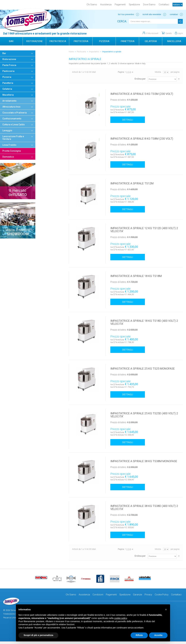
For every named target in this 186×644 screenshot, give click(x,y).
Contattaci (164, 4)
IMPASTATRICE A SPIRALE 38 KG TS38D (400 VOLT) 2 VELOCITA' (144, 507)
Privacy (148, 595)
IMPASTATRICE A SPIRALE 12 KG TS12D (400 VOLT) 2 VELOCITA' (144, 230)
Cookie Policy (162, 595)
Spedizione (134, 4)
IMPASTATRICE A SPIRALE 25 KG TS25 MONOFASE (143, 369)
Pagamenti (120, 4)
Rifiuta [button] (139, 635)
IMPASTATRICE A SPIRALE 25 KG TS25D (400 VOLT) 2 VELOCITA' (144, 415)
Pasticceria (81, 52)
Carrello (169, 33)
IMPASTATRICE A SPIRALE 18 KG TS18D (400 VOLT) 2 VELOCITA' (144, 322)
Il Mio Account (152, 33)
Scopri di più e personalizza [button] (38, 635)
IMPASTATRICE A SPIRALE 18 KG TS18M (136, 276)
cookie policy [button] (121, 618)
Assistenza (106, 4)
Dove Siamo (149, 4)
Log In (180, 33)
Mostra (158, 72)
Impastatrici (94, 52)
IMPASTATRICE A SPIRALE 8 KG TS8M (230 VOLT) (142, 139)
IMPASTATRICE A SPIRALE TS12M (132, 183)
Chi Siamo (92, 4)
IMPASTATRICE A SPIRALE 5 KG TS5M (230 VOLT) (142, 94)
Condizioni (98, 595)
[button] (166, 609)
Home (71, 52)
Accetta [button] (158, 635)
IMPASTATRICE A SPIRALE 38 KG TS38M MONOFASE (144, 461)
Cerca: (122, 21)
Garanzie (137, 595)
